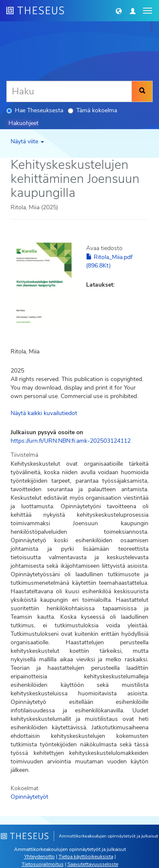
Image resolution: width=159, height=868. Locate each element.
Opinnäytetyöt (29, 797)
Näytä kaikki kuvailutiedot (44, 413)
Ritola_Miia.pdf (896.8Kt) (109, 261)
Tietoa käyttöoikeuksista (86, 857)
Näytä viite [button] (27, 141)
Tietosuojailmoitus (43, 864)
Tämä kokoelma (92, 110)
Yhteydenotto (39, 857)
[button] (119, 11)
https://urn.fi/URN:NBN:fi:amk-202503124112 (71, 441)
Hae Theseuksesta (35, 110)
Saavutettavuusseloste (93, 864)
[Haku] (69, 91)
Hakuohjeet (24, 123)
